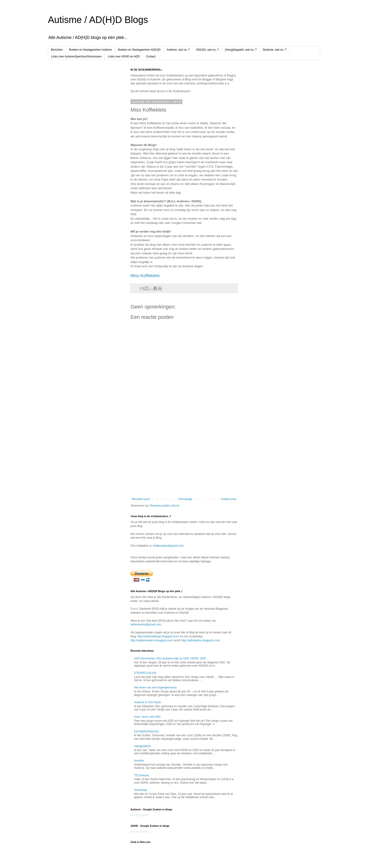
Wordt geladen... (141, 815)
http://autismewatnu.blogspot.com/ (152, 640)
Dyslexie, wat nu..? (274, 50)
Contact (151, 56)
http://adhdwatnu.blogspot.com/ (201, 640)
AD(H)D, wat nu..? (207, 50)
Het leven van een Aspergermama (155, 688)
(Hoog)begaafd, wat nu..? (241, 50)
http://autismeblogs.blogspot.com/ (158, 636)
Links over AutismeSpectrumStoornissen (76, 56)
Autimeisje (140, 790)
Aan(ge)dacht (142, 746)
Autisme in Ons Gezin (148, 702)
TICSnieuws (142, 775)
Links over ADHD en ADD (124, 56)
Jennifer (139, 761)
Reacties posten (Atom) (164, 506)
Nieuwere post (141, 499)
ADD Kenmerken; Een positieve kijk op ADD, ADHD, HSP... (171, 658)
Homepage (185, 499)
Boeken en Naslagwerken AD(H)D (139, 50)
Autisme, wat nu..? (178, 50)
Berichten (57, 50)
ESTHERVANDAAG (146, 732)
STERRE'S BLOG (145, 673)
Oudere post (229, 499)
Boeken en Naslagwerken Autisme (90, 50)
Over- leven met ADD (147, 717)
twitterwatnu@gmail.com (168, 546)
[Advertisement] (184, 459)
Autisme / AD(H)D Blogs (98, 20)
